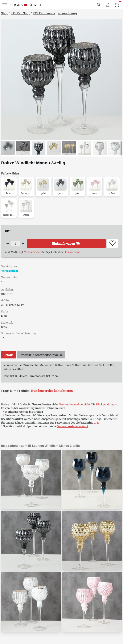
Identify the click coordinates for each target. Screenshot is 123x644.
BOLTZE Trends (44, 13)
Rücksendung (105, 404)
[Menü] (5, 5)
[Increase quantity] (23, 244)
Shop (5, 13)
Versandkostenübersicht (75, 404)
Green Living (68, 13)
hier (96, 422)
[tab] (8, 355)
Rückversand (73, 252)
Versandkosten (33, 252)
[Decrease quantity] (8, 244)
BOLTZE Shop (21, 13)
